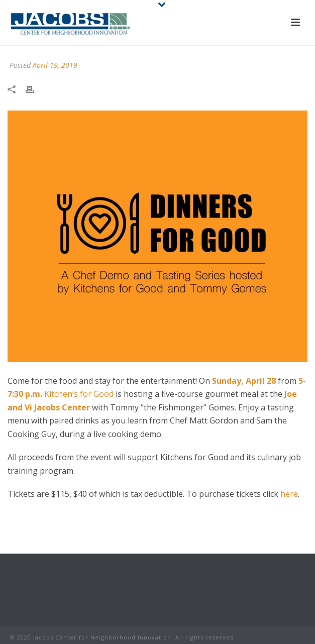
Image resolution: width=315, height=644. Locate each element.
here (289, 494)
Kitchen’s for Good (79, 394)
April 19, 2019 (55, 65)
